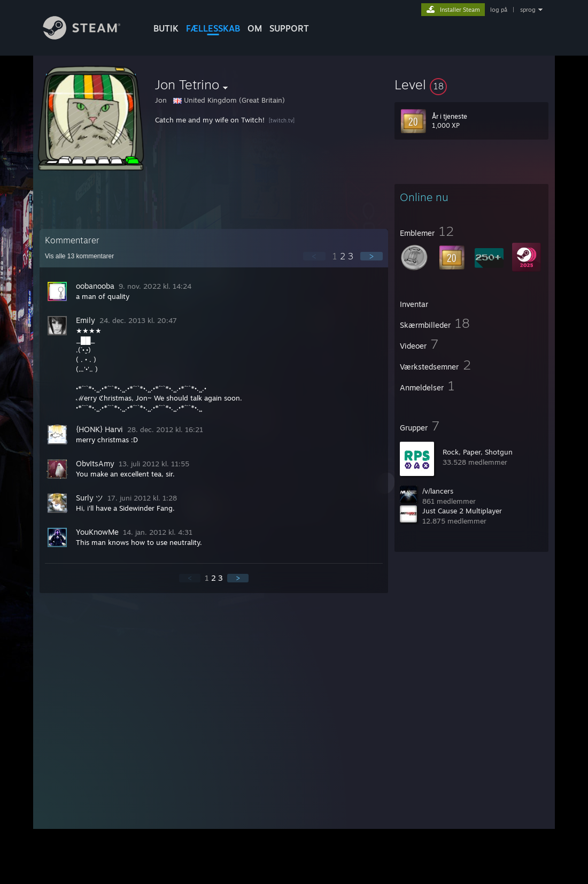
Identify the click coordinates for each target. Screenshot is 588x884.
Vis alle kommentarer (79, 256)
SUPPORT (289, 28)
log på (499, 10)
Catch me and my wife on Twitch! (210, 120)
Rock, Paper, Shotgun (478, 452)
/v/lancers (438, 491)
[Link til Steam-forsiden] (90, 37)
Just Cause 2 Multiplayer (462, 511)
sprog (528, 10)
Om (255, 28)
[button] (471, 84)
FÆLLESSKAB (213, 28)
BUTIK (166, 28)
